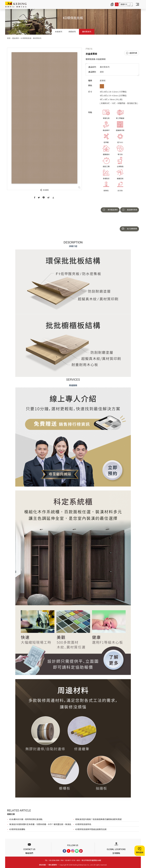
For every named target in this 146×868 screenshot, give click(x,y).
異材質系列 (87, 32)
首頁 (9, 38)
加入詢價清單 (129, 229)
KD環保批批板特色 (83, 824)
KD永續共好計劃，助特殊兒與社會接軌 (26, 819)
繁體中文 (124, 4)
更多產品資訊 (110, 210)
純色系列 (72, 32)
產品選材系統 (130, 210)
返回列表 (132, 53)
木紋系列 (59, 32)
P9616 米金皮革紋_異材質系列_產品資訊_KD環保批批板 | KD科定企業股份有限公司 (16, 4)
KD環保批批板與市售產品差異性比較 (91, 829)
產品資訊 (16, 38)
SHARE (44, 190)
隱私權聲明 (53, 865)
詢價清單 (112, 4)
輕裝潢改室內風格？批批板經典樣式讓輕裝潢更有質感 (98, 819)
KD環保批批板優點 (17, 829)
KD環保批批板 (26, 38)
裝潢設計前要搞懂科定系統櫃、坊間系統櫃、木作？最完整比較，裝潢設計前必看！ (41, 824)
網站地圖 (42, 865)
